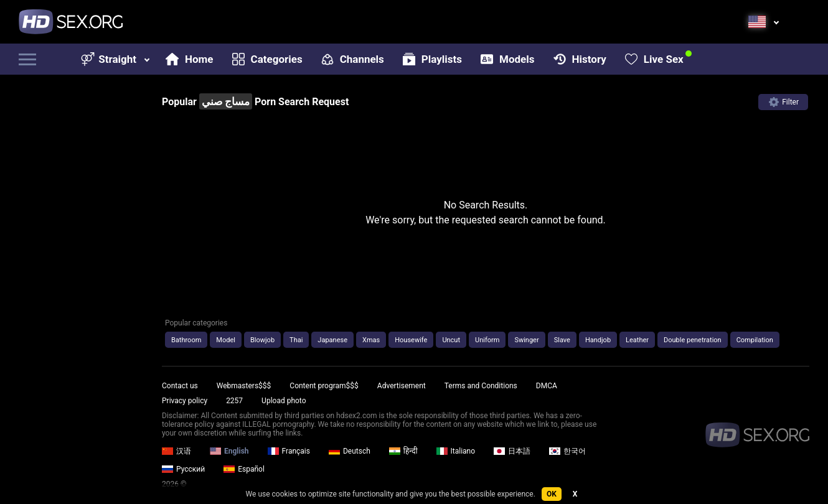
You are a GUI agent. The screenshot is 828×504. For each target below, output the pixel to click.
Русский (183, 469)
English (229, 451)
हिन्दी (403, 451)
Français (289, 451)
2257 (234, 401)
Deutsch (350, 451)
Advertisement (402, 386)
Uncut (451, 340)
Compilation (755, 340)
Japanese (332, 340)
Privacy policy (185, 401)
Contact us (180, 386)
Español (244, 469)
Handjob (598, 340)
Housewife (411, 340)
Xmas (371, 340)
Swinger (526, 340)
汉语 (176, 451)
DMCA (547, 386)
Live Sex (654, 59)
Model (226, 340)
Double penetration (693, 340)
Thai (296, 340)
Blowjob (262, 340)
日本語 (512, 451)
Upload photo (284, 401)
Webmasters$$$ (244, 386)
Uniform (487, 340)
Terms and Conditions (481, 386)
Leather (637, 340)
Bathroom (186, 340)
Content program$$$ (324, 386)
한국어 (567, 451)
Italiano (456, 451)
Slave (562, 340)
